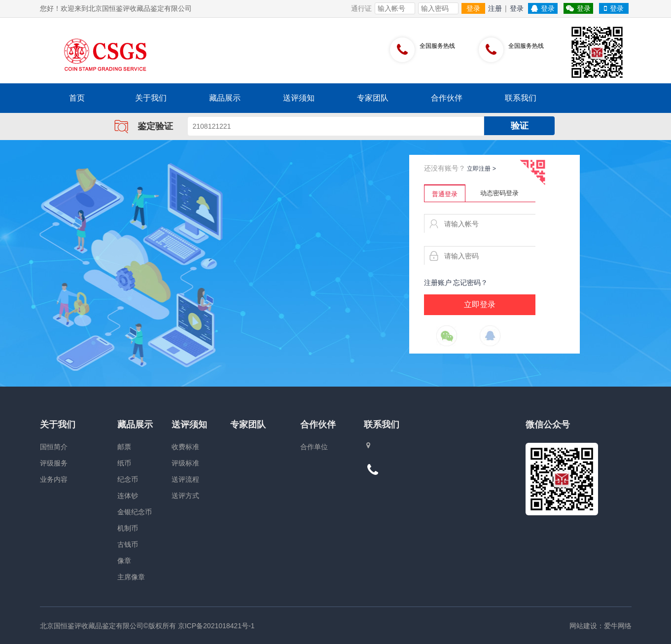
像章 (124, 561)
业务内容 (54, 479)
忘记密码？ (470, 283)
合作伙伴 (447, 98)
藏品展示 (225, 98)
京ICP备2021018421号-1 (216, 626)
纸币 (124, 463)
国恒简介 (54, 447)
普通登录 (445, 194)
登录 (473, 8)
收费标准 (185, 447)
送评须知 (299, 98)
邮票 (124, 447)
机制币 (128, 528)
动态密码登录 (499, 193)
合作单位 (314, 447)
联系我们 (521, 98)
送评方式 (185, 496)
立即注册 (481, 169)
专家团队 (373, 98)
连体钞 (128, 496)
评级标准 (185, 463)
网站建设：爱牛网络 (600, 626)
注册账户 (438, 283)
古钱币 (128, 544)
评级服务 (54, 463)
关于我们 (151, 98)
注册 (495, 8)
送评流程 (185, 479)
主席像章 (131, 577)
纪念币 (128, 479)
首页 (77, 98)
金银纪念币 (135, 512)
